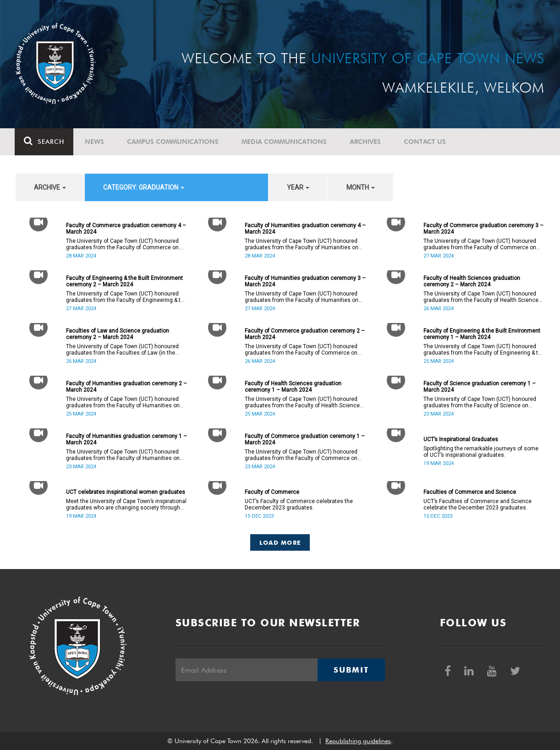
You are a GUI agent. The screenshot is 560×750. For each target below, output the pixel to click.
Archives (366, 142)
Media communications (285, 142)
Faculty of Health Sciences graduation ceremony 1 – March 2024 (293, 387)
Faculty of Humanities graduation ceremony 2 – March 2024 (126, 387)
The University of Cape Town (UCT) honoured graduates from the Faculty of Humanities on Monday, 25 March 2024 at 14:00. (123, 402)
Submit (351, 670)
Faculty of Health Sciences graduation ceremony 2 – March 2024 (472, 281)
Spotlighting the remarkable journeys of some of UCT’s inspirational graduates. (481, 452)
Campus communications (174, 142)
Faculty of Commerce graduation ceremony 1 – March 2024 (305, 439)
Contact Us (426, 142)
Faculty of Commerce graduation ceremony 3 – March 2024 (483, 229)
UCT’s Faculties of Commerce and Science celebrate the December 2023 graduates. (478, 504)
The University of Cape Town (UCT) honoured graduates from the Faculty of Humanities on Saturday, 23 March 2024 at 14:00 (123, 455)
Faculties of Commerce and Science (470, 492)
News (95, 142)
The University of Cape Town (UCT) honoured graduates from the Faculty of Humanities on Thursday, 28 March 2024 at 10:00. (302, 244)
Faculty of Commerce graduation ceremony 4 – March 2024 (126, 229)
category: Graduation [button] (144, 187)
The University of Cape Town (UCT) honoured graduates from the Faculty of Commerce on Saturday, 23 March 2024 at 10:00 (301, 455)
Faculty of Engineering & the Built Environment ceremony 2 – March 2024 (124, 281)
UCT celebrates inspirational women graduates (126, 492)
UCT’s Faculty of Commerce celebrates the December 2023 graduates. (299, 504)
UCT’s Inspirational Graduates (461, 439)
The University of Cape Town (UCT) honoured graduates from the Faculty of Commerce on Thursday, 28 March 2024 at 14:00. (122, 244)
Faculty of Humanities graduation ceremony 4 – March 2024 (305, 229)
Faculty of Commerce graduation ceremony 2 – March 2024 (305, 334)
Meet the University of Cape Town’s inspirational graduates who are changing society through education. (126, 504)
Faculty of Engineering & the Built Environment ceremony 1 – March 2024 (482, 334)
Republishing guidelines (358, 741)
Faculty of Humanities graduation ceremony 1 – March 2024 (126, 439)
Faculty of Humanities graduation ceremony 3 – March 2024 (305, 281)
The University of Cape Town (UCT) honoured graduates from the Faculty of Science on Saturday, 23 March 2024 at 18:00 (480, 402)
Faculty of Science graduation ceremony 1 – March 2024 (480, 387)
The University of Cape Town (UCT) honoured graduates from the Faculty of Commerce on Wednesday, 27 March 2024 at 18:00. (480, 244)
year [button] (298, 187)
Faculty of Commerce (272, 492)
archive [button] (50, 187)
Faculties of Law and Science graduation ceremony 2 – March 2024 (118, 334)
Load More (280, 542)
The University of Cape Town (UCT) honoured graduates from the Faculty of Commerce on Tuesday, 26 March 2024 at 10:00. (301, 350)
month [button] (361, 187)
